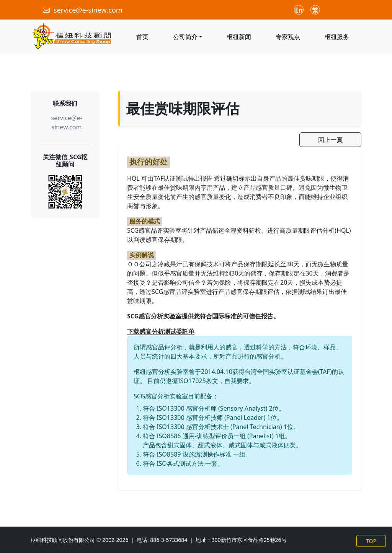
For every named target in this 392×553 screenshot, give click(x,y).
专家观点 (288, 37)
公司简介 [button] (185, 37)
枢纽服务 (337, 37)
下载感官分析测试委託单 (161, 331)
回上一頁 (330, 140)
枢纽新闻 (239, 37)
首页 (142, 37)
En (299, 10)
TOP (371, 541)
